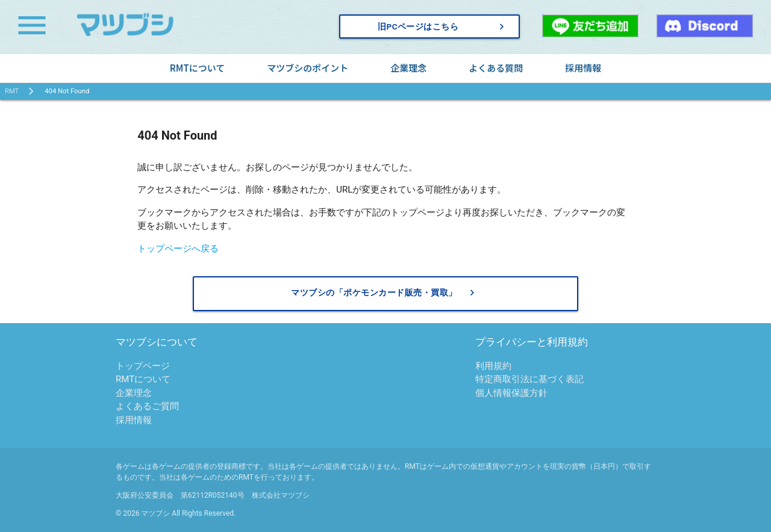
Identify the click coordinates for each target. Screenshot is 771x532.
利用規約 (493, 366)
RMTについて (198, 68)
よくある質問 (496, 68)
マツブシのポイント (307, 68)
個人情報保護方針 (511, 393)
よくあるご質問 (147, 406)
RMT (12, 91)
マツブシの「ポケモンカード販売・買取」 (385, 293)
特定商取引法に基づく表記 (529, 379)
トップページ (143, 366)
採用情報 (583, 68)
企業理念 (408, 68)
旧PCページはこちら (443, 26)
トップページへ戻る (178, 249)
